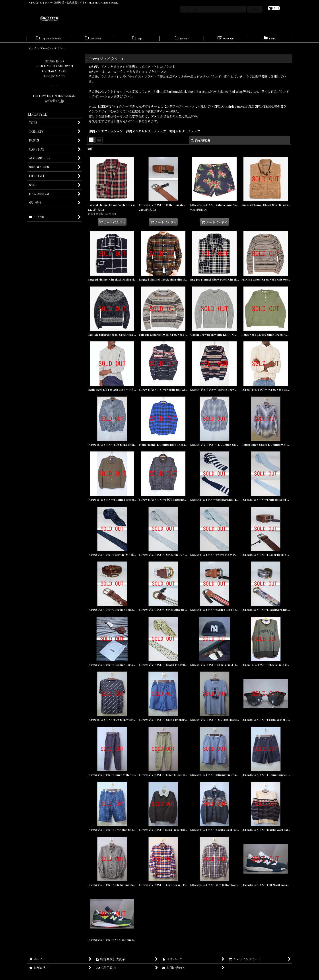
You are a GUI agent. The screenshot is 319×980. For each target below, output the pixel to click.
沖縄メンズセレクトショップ (146, 133)
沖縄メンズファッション (106, 133)
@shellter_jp (54, 103)
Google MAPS (54, 78)
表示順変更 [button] (200, 142)
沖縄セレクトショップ (185, 133)
